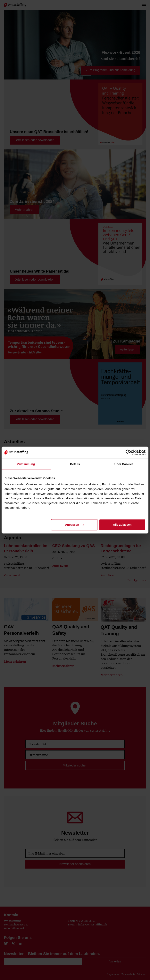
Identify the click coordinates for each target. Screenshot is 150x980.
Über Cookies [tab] (124, 464)
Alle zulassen (122, 525)
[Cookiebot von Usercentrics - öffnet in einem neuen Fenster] (128, 452)
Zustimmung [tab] (26, 464)
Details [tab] (75, 464)
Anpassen (74, 525)
